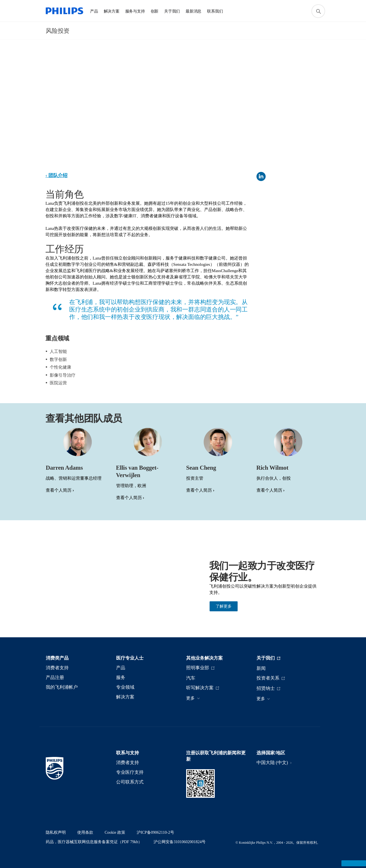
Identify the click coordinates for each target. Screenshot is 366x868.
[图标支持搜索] (318, 11)
